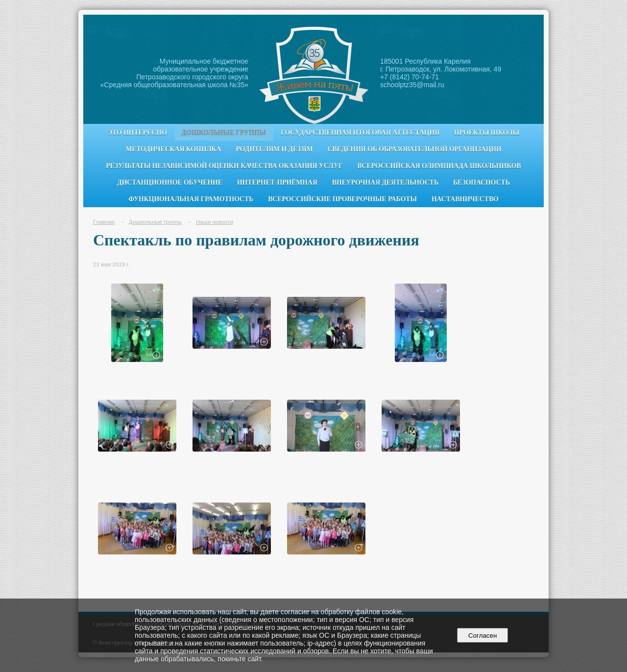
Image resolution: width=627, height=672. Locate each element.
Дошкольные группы (224, 132)
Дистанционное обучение (170, 182)
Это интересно (137, 132)
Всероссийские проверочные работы (342, 199)
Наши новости (215, 222)
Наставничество (465, 199)
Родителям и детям (274, 149)
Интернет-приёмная (277, 182)
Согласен (483, 636)
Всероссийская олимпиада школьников (439, 166)
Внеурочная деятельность (385, 182)
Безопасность (482, 182)
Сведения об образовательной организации (415, 149)
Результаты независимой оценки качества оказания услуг (224, 166)
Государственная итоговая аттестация (360, 132)
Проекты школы (487, 132)
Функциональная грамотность (191, 199)
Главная (104, 222)
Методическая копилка (173, 149)
